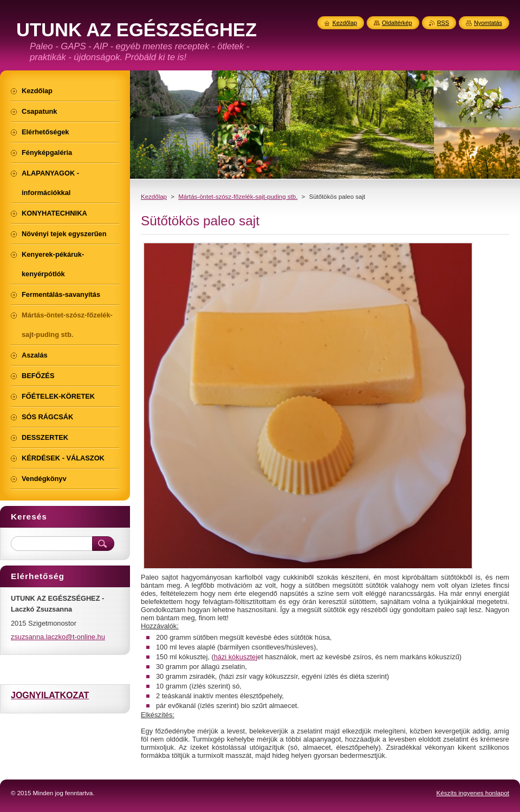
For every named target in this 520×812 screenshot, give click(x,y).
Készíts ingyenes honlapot (473, 793)
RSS (443, 23)
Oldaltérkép (397, 23)
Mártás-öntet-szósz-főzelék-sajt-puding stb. (238, 197)
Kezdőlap (154, 197)
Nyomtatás (488, 23)
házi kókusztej (236, 657)
